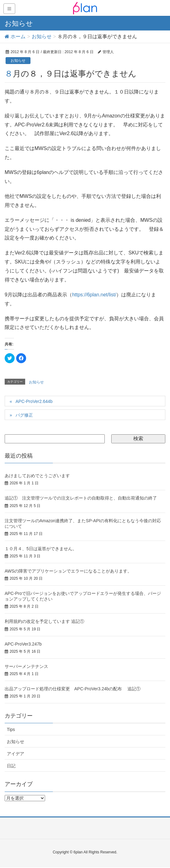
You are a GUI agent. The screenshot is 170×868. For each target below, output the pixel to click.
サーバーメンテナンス (26, 666)
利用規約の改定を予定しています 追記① (44, 621)
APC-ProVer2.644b (34, 401)
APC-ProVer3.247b (23, 644)
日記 (11, 766)
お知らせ (18, 61)
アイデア (16, 754)
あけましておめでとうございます (37, 476)
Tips (11, 729)
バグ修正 (24, 415)
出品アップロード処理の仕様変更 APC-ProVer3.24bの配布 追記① (73, 689)
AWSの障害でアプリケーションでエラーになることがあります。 (68, 571)
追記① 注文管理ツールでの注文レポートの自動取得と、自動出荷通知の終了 (81, 498)
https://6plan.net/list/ (94, 295)
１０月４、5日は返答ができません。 (41, 549)
